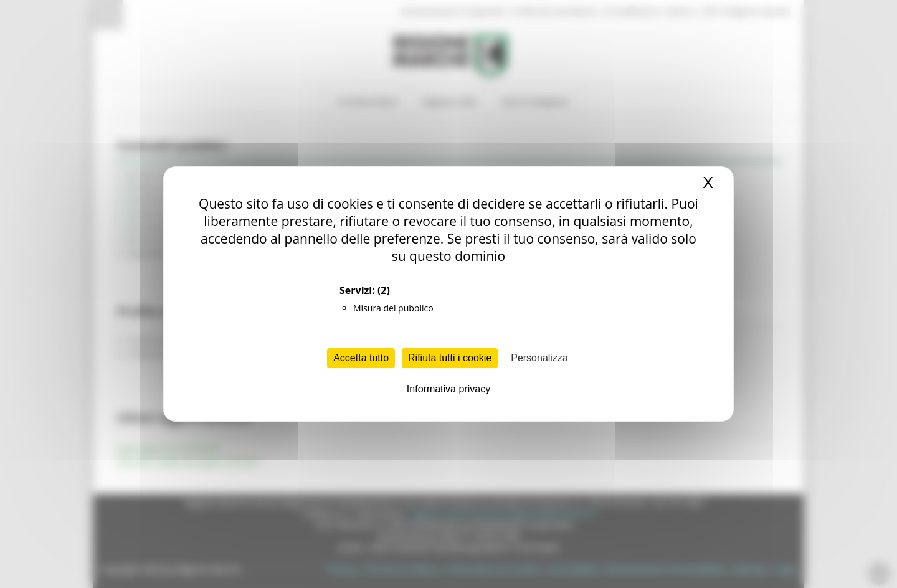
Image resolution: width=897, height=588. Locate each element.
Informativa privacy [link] (448, 389)
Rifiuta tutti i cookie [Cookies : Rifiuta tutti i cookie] (450, 358)
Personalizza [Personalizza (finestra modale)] (539, 358)
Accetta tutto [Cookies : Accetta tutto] (361, 358)
